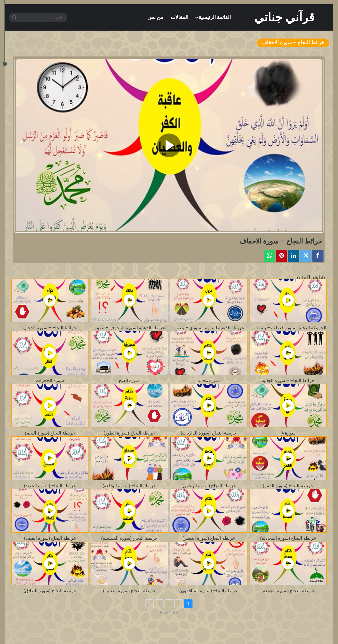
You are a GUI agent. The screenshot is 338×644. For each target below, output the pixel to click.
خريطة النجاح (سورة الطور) (129, 433)
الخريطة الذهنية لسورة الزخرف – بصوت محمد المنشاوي (115, 328)
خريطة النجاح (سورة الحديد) (50, 486)
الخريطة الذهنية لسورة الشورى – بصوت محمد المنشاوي (195, 328)
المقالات (179, 17)
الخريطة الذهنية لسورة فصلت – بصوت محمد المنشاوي (275, 328)
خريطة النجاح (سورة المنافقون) (209, 591)
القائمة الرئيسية (215, 17)
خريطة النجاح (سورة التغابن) (129, 591)
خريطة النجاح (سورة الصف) (50, 538)
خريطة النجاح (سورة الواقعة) (129, 486)
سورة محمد (209, 381)
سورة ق (288, 433)
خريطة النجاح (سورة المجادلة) (288, 538)
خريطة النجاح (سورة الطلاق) (50, 591)
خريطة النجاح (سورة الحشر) (209, 538)
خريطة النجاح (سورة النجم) (50, 433)
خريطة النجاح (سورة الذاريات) (209, 433)
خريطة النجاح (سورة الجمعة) (288, 591)
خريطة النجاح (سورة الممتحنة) (129, 538)
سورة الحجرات (50, 381)
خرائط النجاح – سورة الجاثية (288, 381)
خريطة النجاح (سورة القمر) (288, 486)
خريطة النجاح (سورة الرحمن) (209, 486)
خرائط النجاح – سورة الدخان (50, 328)
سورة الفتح (129, 381)
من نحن (155, 17)
